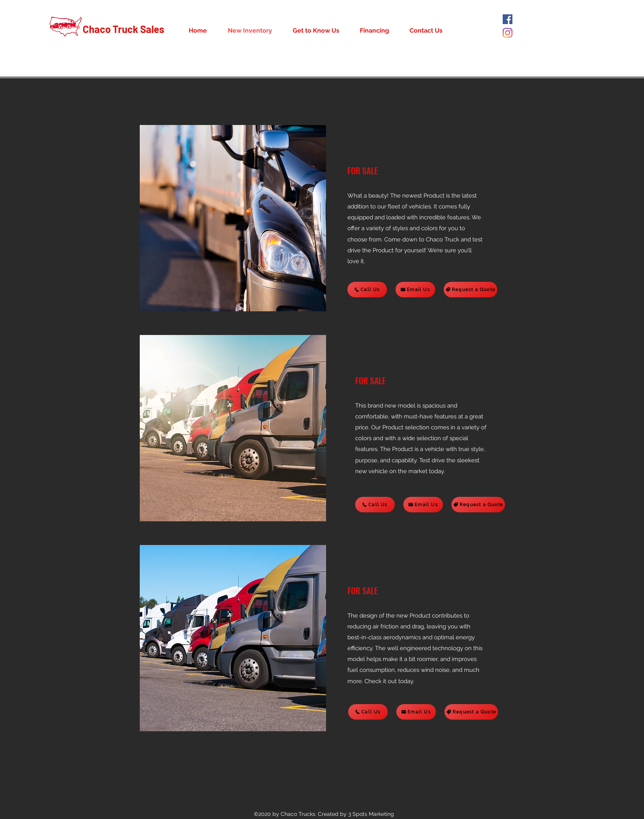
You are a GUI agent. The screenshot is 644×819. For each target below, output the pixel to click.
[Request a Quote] (470, 290)
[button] (233, 218)
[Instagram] (508, 33)
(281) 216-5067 (540, 72)
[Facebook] (508, 19)
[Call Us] (367, 290)
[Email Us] (415, 290)
